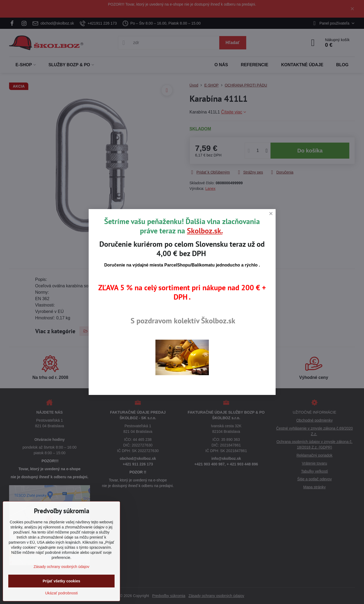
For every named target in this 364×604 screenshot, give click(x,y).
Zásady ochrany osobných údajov (62, 567)
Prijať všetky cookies (62, 581)
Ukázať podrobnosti (61, 593)
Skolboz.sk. (205, 231)
